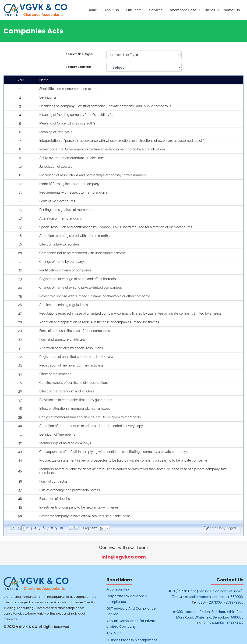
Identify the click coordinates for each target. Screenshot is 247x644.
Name (44, 80)
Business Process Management (139, 640)
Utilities (209, 10)
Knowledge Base (183, 10)
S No (20, 80)
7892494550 (221, 623)
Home (92, 10)
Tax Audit (121, 633)
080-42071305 (217, 602)
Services (156, 10)
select (108, 528)
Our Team (134, 10)
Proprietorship (124, 589)
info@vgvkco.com (130, 557)
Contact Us (231, 10)
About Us (112, 10)
